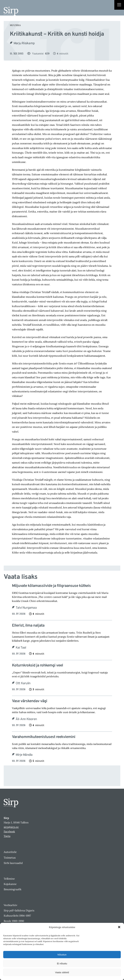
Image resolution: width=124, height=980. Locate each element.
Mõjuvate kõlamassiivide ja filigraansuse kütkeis (51, 586)
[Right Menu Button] (119, 5)
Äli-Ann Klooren (26, 719)
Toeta (7, 836)
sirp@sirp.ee (11, 827)
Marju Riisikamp (24, 43)
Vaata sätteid (62, 972)
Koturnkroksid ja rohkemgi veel (37, 666)
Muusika (15, 25)
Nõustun (62, 955)
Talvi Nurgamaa (26, 608)
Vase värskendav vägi (30, 701)
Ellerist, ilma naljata (28, 626)
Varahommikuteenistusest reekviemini (44, 737)
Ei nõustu (62, 963)
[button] (119, 927)
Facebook (9, 831)
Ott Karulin (23, 683)
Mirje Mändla (24, 755)
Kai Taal (21, 648)
